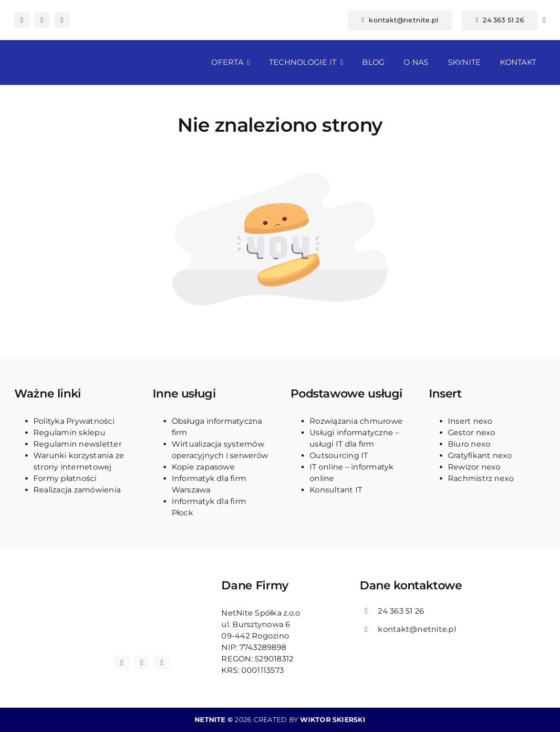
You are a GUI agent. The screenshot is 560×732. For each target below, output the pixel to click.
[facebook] (22, 20)
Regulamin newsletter (78, 444)
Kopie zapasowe (203, 467)
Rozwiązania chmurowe (356, 421)
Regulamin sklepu (69, 433)
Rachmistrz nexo (481, 478)
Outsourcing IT (339, 455)
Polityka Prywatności (74, 421)
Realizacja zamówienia (77, 490)
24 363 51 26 (401, 611)
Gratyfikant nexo (480, 455)
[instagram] (42, 20)
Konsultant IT (336, 490)
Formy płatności (65, 478)
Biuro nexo (469, 444)
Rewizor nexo (474, 467)
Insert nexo (470, 421)
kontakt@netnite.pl (417, 629)
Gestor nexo (472, 433)
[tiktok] (62, 20)
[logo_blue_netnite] (142, 600)
